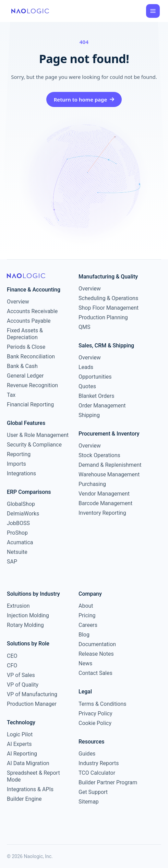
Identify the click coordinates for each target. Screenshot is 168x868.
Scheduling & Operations (108, 298)
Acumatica (20, 542)
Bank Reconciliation (31, 356)
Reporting (19, 454)
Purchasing (92, 484)
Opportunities (95, 377)
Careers (88, 625)
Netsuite (17, 552)
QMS (84, 327)
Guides (87, 754)
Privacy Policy (95, 714)
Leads (86, 367)
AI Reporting (22, 754)
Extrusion (18, 606)
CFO (12, 665)
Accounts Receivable (32, 311)
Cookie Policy (95, 723)
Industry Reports (99, 763)
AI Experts (19, 744)
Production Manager (32, 704)
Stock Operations (99, 455)
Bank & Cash (22, 366)
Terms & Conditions (103, 704)
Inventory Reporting (102, 513)
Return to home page (84, 99)
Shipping (89, 415)
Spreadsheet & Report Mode (33, 776)
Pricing (87, 615)
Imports (16, 464)
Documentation (97, 644)
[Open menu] (153, 11)
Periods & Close (26, 347)
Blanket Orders (97, 396)
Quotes (87, 386)
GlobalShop (21, 504)
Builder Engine (24, 799)
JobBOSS (18, 523)
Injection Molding (28, 615)
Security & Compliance (34, 445)
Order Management (102, 406)
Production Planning (103, 317)
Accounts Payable (29, 321)
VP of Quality (23, 685)
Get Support (93, 792)
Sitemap (89, 802)
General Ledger (25, 376)
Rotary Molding (25, 625)
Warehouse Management (109, 474)
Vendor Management (104, 494)
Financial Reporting (30, 405)
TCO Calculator (97, 773)
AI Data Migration (28, 763)
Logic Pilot (20, 734)
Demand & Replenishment (110, 465)
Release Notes (96, 654)
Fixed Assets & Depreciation (25, 334)
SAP (12, 562)
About (86, 606)
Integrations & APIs (30, 789)
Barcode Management (105, 503)
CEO (12, 656)
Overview (18, 302)
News (85, 663)
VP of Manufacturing (32, 694)
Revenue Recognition (32, 385)
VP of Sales (21, 675)
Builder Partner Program (108, 782)
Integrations (21, 473)
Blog (84, 635)
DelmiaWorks (23, 514)
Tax (11, 395)
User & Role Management (38, 435)
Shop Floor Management (109, 308)
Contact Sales (95, 673)
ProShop (17, 533)
